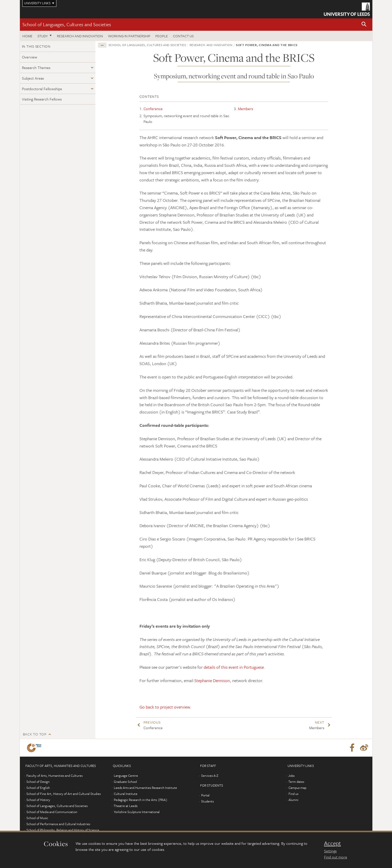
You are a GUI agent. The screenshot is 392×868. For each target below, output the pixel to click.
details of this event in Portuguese (234, 667)
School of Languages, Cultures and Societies (67, 24)
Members (245, 109)
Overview (30, 57)
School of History (38, 800)
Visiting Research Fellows (42, 99)
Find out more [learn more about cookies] (336, 857)
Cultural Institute (126, 794)
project (167, 707)
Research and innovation (80, 36)
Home (27, 36)
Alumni (293, 800)
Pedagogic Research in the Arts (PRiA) (141, 800)
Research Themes (36, 68)
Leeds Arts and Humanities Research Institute (145, 788)
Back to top (35, 734)
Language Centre (126, 776)
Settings (330, 851)
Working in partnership (129, 36)
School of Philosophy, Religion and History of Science (63, 830)
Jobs (291, 776)
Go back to (150, 707)
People (162, 36)
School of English (38, 788)
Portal (205, 795)
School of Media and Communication (52, 812)
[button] (364, 25)
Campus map (297, 788)
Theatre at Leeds (126, 806)
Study (43, 36)
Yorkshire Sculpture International (137, 812)
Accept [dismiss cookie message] (332, 843)
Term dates (296, 782)
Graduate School (125, 782)
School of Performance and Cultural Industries (58, 824)
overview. (182, 707)
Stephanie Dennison (212, 680)
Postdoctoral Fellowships (42, 89)
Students (207, 801)
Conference (153, 109)
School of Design (38, 782)
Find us (293, 794)
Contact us (183, 36)
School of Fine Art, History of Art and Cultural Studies (64, 794)
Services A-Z (210, 776)
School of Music (37, 818)
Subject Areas (33, 78)
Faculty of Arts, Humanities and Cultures (55, 776)
